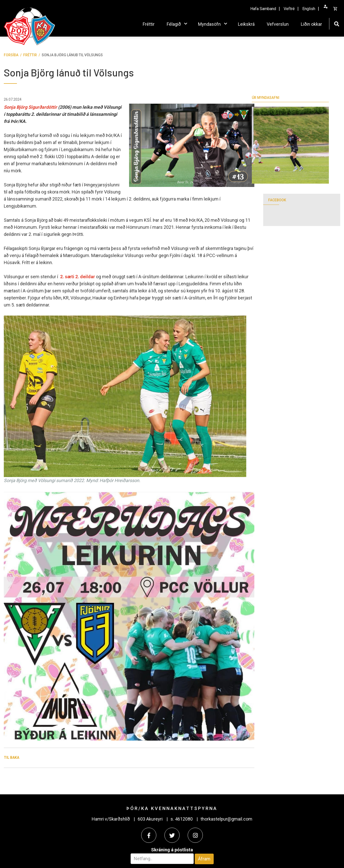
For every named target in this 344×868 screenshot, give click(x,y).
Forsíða (11, 55)
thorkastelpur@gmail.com (226, 819)
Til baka (11, 758)
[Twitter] (172, 835)
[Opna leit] (337, 23)
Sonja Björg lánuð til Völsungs (72, 55)
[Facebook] (149, 835)
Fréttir (30, 55)
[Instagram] (195, 835)
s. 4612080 (182, 819)
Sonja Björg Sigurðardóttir (30, 107)
